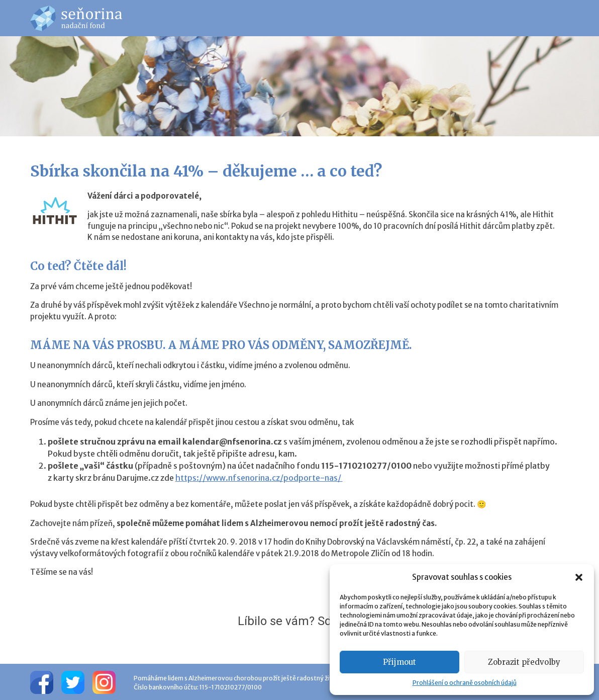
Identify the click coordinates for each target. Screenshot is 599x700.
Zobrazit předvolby (524, 662)
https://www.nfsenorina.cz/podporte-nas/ (259, 478)
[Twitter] (73, 682)
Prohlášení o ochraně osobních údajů (465, 683)
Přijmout (400, 662)
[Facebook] (42, 682)
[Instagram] (104, 682)
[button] (579, 577)
